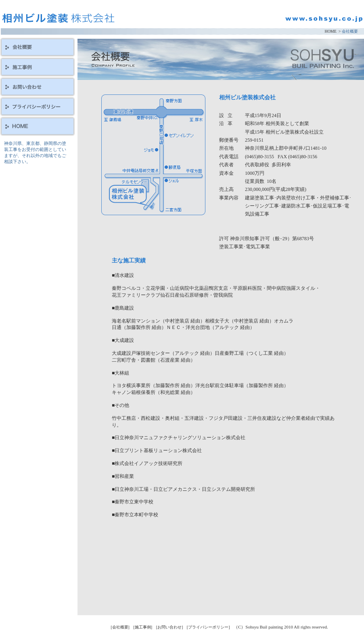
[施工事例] (143, 627)
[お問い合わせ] (170, 627)
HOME (330, 31)
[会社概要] (120, 627)
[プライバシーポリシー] (208, 627)
